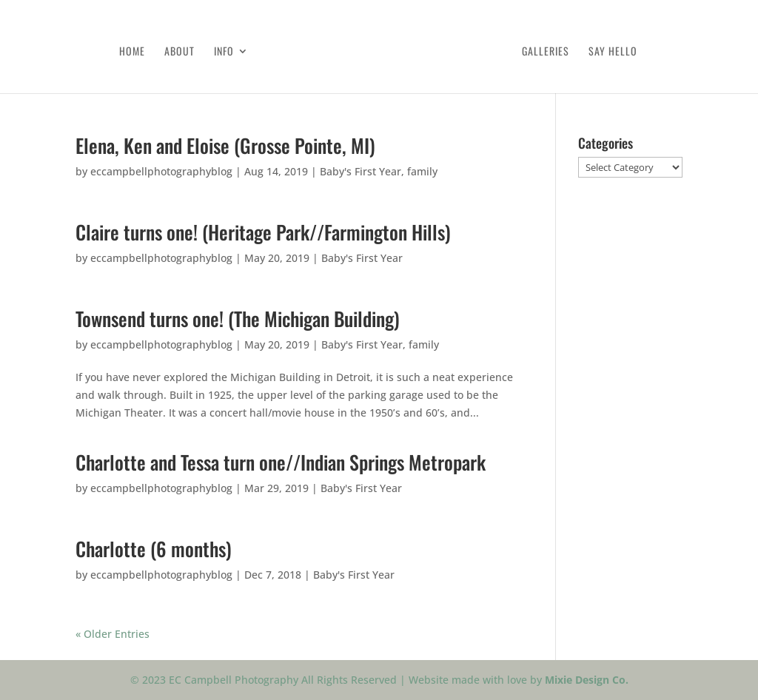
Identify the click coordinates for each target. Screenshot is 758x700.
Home (132, 52)
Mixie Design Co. (587, 680)
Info (224, 52)
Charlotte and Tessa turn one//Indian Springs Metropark (281, 462)
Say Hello (613, 52)
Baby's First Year (360, 171)
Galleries (546, 52)
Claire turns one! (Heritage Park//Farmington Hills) (263, 232)
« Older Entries (113, 634)
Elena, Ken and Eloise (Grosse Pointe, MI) (225, 145)
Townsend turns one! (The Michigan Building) (238, 319)
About (180, 52)
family (422, 171)
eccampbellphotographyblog (161, 171)
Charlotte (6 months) (154, 549)
